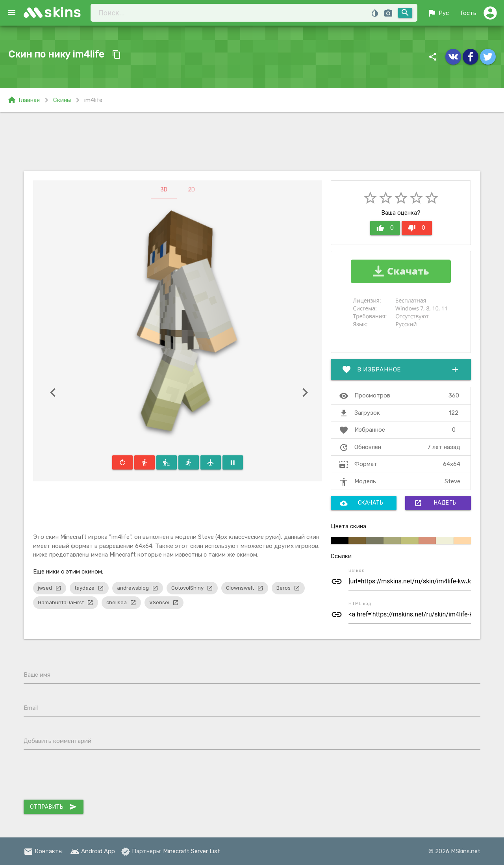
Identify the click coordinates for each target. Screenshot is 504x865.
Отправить (54, 807)
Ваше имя (37, 675)
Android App (93, 851)
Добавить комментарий (57, 741)
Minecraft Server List (192, 851)
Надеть (435, 503)
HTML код (360, 603)
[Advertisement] (252, 141)
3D (164, 190)
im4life (93, 100)
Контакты (43, 851)
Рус (438, 13)
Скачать (362, 503)
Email (31, 708)
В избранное (401, 369)
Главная (23, 100)
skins (63, 12)
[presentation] (83, 776)
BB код (357, 570)
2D (191, 190)
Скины (62, 100)
